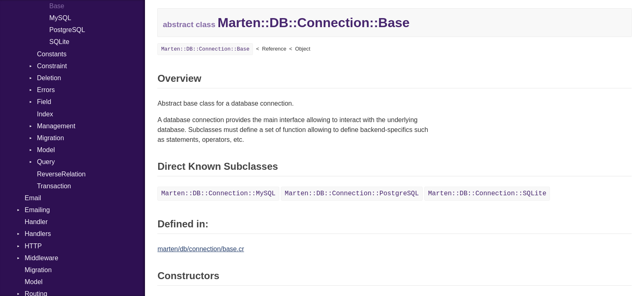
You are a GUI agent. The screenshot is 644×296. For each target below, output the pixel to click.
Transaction (54, 186)
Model (46, 150)
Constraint (52, 66)
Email (33, 198)
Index (45, 114)
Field (44, 102)
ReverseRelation (61, 174)
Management (56, 126)
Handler (36, 222)
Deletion (49, 78)
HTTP (33, 246)
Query (46, 162)
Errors (46, 90)
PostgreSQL (67, 30)
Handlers (38, 234)
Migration (51, 138)
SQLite (59, 42)
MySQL (60, 18)
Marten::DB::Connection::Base (205, 49)
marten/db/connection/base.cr (201, 249)
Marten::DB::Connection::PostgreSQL (352, 194)
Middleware (41, 258)
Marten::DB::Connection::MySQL (218, 194)
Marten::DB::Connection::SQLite (487, 194)
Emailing (37, 210)
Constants (52, 54)
